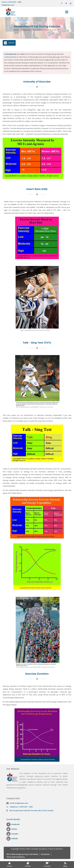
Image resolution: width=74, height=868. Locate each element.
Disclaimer (49, 855)
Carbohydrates (11, 54)
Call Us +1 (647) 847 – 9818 (11, 2)
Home (16, 30)
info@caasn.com (8, 5)
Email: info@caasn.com (20, 803)
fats (23, 54)
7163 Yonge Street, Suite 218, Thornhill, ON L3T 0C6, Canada (32, 811)
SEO (8, 855)
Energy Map (26, 30)
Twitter (12, 830)
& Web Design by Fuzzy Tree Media (26, 855)
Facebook (13, 825)
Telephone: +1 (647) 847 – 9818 (22, 807)
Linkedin (12, 839)
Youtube (13, 835)
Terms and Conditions (16, 858)
